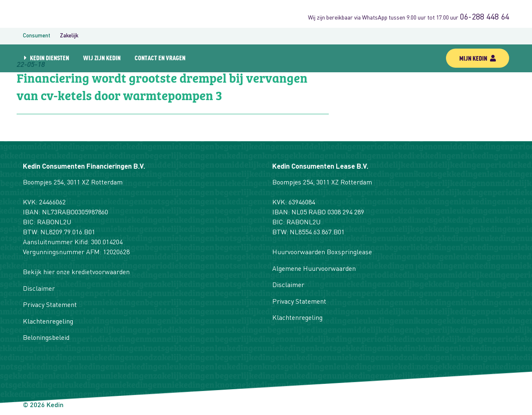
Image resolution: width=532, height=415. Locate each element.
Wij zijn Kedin (102, 58)
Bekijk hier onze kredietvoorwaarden (76, 273)
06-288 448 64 (484, 17)
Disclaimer (39, 289)
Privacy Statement (50, 305)
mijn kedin (478, 58)
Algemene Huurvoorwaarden (314, 269)
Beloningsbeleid (46, 338)
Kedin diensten (49, 58)
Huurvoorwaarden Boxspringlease (322, 253)
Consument (37, 36)
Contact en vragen (160, 58)
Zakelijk (69, 36)
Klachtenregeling (48, 322)
